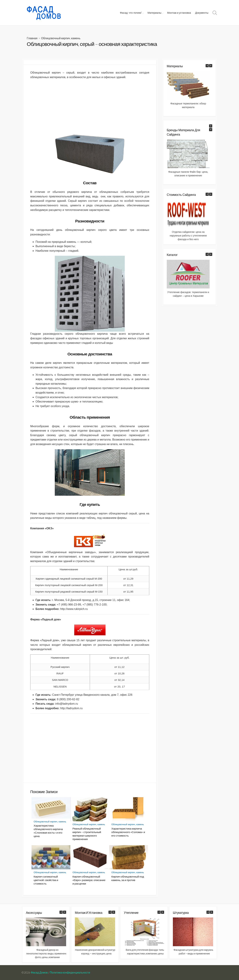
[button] (211, 66)
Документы (202, 13)
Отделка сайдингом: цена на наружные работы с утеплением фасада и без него (188, 235)
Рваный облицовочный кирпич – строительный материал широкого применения (87, 834)
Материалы (155, 13)
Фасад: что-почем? (132, 13)
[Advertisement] (90, 107)
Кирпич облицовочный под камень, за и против (128, 878)
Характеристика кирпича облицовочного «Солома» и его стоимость (128, 832)
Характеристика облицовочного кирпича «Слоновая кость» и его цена (48, 831)
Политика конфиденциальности (70, 972)
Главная (32, 38)
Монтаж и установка (179, 13)
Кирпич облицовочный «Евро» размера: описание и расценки (89, 880)
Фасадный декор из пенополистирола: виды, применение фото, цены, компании (47, 953)
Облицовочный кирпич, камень (61, 38)
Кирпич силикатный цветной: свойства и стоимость (46, 880)
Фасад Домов (39, 972)
